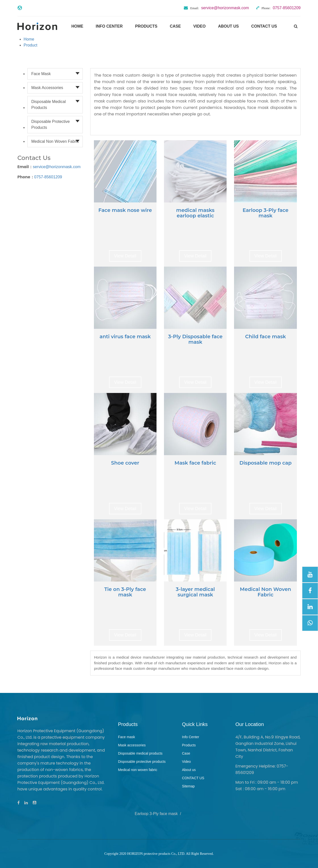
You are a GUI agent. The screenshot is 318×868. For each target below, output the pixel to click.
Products (146, 26)
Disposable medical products (49, 105)
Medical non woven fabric (55, 141)
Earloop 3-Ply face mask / (159, 814)
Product (30, 45)
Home (77, 26)
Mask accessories (47, 88)
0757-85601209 (48, 177)
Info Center (109, 26)
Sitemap (188, 786)
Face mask (41, 74)
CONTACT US (264, 26)
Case (175, 26)
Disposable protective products (51, 124)
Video (199, 26)
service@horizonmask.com (57, 167)
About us (229, 26)
